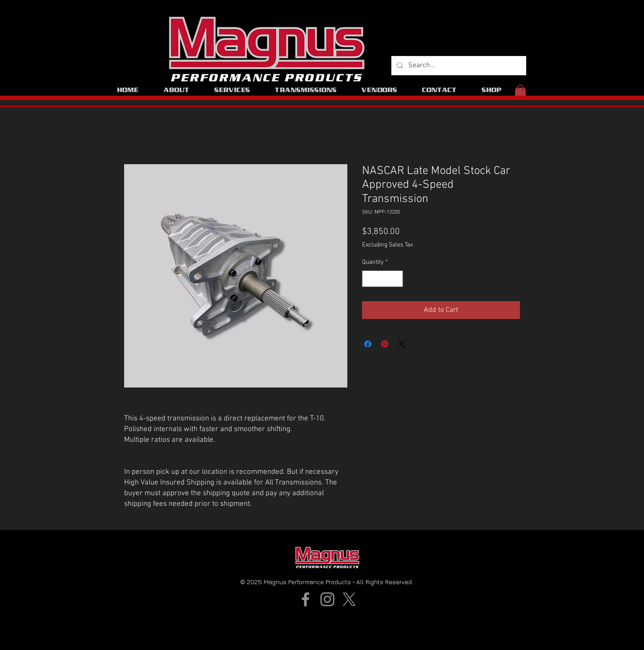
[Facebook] (306, 599)
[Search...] (458, 66)
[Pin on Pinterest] (385, 344)
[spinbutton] (382, 279)
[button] (520, 92)
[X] (349, 599)
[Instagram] (327, 599)
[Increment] (396, 279)
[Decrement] (369, 279)
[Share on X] (402, 344)
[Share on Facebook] (368, 344)
